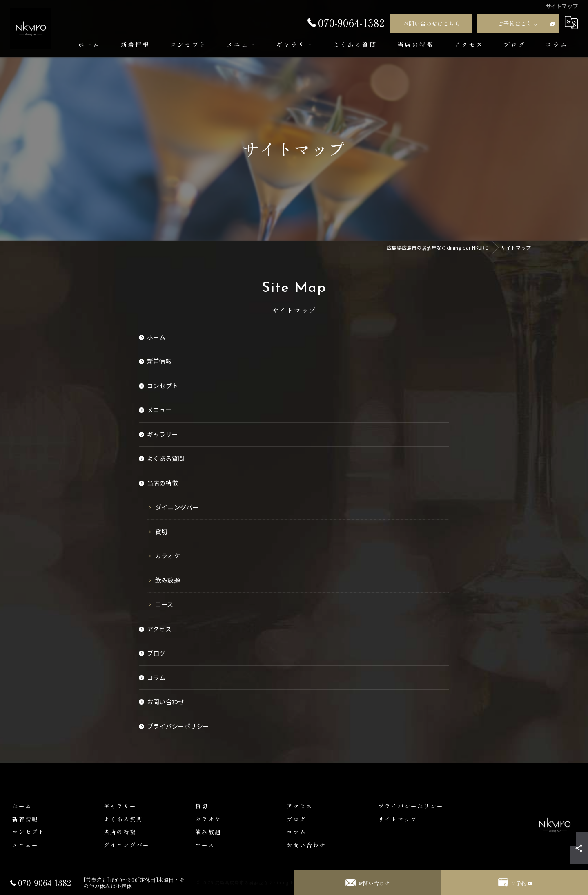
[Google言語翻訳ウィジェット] (571, 23)
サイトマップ (398, 819)
